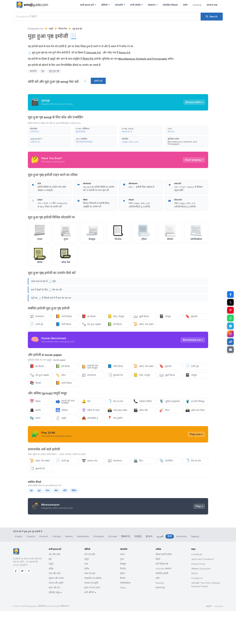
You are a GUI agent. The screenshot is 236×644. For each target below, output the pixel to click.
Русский (113, 569)
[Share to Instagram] (230, 334)
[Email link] (230, 350)
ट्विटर (122, 606)
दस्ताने (35, 418)
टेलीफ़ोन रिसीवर (143, 401)
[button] (49, 130)
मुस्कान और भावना (56, 611)
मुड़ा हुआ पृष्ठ (54, 71)
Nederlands (83, 569)
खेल (56, 491)
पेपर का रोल (115, 401)
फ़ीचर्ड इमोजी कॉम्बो (163, 587)
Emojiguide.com (36, 29)
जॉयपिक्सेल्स (125, 616)
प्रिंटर (138, 461)
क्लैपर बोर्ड (141, 410)
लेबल (61, 375)
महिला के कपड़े (91, 410)
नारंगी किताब (64, 317)
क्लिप (74, 491)
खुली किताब (141, 317)
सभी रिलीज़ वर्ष (162, 597)
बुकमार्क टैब (115, 375)
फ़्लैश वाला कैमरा (195, 410)
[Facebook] (16, 604)
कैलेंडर (35, 401)
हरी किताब (115, 324)
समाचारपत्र (37, 317)
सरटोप (35, 410)
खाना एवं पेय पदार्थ (92, 620)
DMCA (195, 606)
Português (99, 569)
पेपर (48, 491)
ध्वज (86, 597)
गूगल (122, 592)
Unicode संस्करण (163, 601)
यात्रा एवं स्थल (90, 606)
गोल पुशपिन (115, 418)
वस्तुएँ (51, 29)
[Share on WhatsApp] (230, 318)
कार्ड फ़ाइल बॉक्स (117, 410)
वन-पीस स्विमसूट (195, 401)
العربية (160, 569)
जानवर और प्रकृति (56, 616)
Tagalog (195, 569)
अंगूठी (61, 418)
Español (31, 569)
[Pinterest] (29, 604)
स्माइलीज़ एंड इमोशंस (93, 611)
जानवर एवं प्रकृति (91, 616)
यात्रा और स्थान (55, 606)
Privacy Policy (198, 597)
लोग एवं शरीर (90, 587)
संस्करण (153, 5)
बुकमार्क (191, 317)
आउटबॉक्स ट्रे (90, 418)
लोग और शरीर (54, 587)
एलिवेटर (62, 410)
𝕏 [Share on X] (230, 302)
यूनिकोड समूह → (55, 625)
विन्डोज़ (123, 601)
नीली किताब (63, 324)
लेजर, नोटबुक (116, 317)
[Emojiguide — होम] (16, 584)
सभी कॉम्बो (136, 5)
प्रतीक (51, 601)
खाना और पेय (54, 620)
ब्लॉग (185, 5)
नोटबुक (165, 317)
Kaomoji (197, 5)
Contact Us (197, 611)
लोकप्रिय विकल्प (170, 5)
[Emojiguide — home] (32, 5)
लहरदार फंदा (90, 461)
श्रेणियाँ (105, 5)
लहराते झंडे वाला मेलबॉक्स (65, 402)
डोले (65, 491)
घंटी (86, 401)
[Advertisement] (118, 543)
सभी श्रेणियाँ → (90, 625)
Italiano (69, 569)
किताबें (35, 383)
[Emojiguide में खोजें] (107, 17)
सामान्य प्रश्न (212, 5)
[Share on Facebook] (230, 294)
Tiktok (123, 620)
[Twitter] (22, 604)
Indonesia (181, 569)
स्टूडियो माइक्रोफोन (170, 401)
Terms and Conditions (202, 592)
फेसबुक (123, 597)
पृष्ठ (43, 71)
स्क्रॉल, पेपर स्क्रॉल (143, 324)
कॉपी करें (98, 81)
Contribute (197, 587)
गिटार (164, 410)
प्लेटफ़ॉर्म (120, 5)
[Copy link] (230, 342)
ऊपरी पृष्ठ (36, 324)
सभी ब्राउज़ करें (88, 5)
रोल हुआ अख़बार (91, 324)
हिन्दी (170, 569)
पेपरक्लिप (166, 461)
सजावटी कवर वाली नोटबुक (90, 367)
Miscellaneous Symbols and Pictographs (182, 143)
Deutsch (44, 569)
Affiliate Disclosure (201, 601)
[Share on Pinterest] (230, 310)
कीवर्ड (158, 592)
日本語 (138, 569)
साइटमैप (209, 639)
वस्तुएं (87, 592)
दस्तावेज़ (33, 71)
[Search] (212, 17)
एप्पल (122, 587)
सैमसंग (123, 611)
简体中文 (126, 569)
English (19, 569)
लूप (39, 491)
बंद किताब (89, 317)
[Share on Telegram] (230, 326)
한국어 (149, 569)
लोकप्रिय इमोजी (162, 606)
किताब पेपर (63, 29)
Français (57, 569)
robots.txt (219, 639)
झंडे (50, 592)
